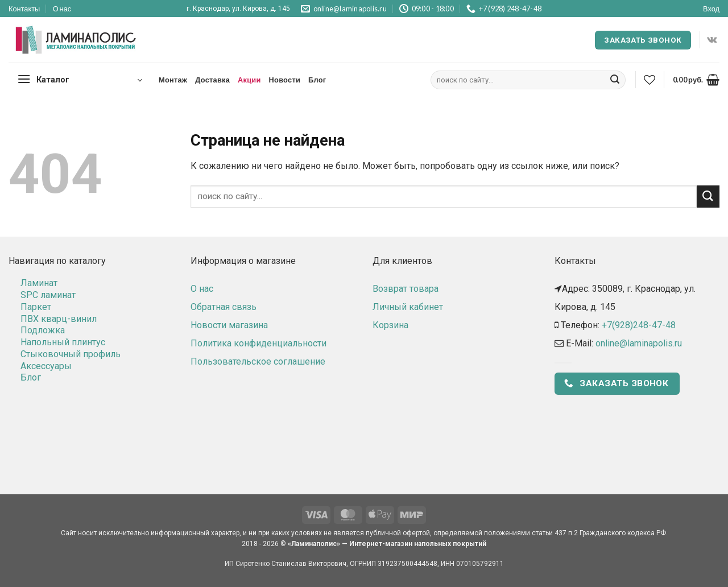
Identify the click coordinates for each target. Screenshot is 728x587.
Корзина (390, 325)
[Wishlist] (650, 80)
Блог (317, 80)
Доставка (212, 80)
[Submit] (615, 80)
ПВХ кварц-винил (59, 319)
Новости (285, 80)
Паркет (36, 307)
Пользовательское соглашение (258, 361)
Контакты (24, 9)
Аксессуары (46, 366)
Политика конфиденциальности (258, 343)
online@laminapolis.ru (639, 343)
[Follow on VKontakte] (712, 40)
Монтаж (173, 80)
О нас (62, 9)
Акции (249, 80)
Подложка (43, 330)
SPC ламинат (48, 295)
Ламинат (39, 283)
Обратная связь (224, 307)
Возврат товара (406, 289)
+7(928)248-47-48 (639, 325)
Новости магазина (229, 325)
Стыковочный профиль (71, 354)
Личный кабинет (408, 307)
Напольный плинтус (63, 342)
